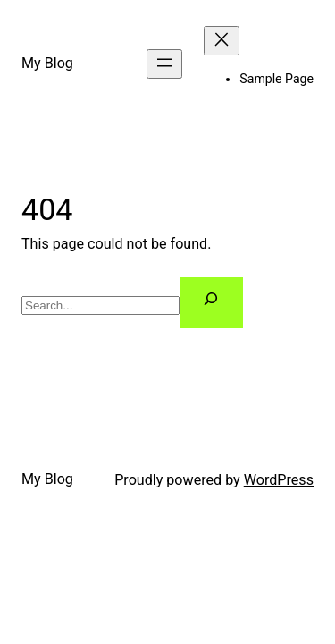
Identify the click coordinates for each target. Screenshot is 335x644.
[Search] (211, 303)
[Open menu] (164, 64)
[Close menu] (222, 41)
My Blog (47, 63)
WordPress (279, 480)
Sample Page (276, 79)
